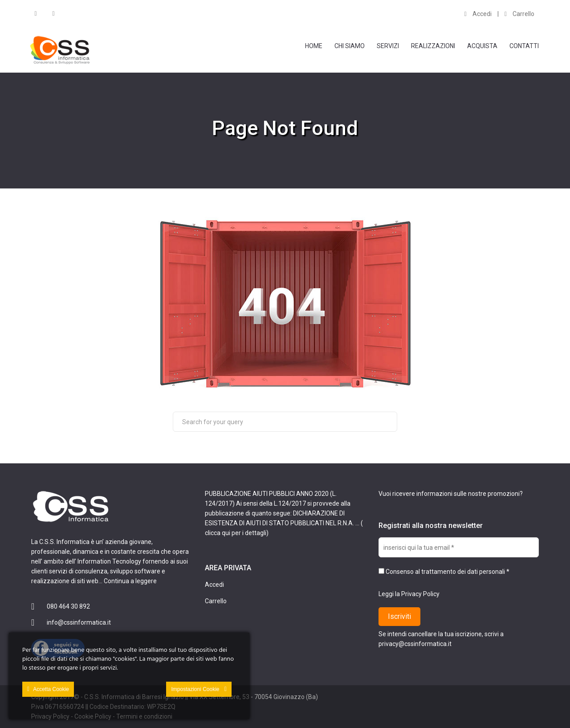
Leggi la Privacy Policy (409, 594)
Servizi (388, 46)
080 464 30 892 (68, 606)
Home (314, 46)
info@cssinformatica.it (79, 622)
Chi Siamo (350, 46)
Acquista (482, 46)
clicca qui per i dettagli (236, 533)
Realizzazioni (433, 46)
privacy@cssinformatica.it (415, 644)
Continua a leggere (130, 581)
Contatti (524, 46)
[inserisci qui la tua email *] (459, 547)
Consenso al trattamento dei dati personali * (444, 572)
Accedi (478, 14)
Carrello (519, 14)
